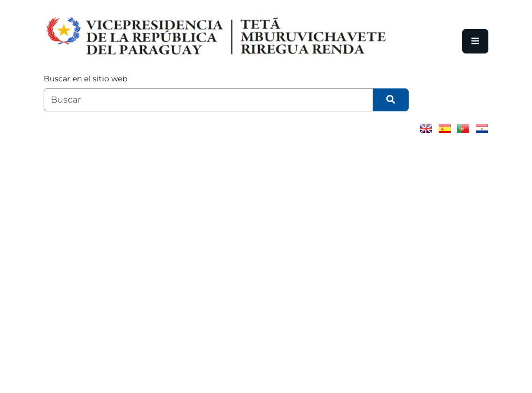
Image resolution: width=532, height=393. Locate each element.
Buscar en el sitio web (85, 79)
